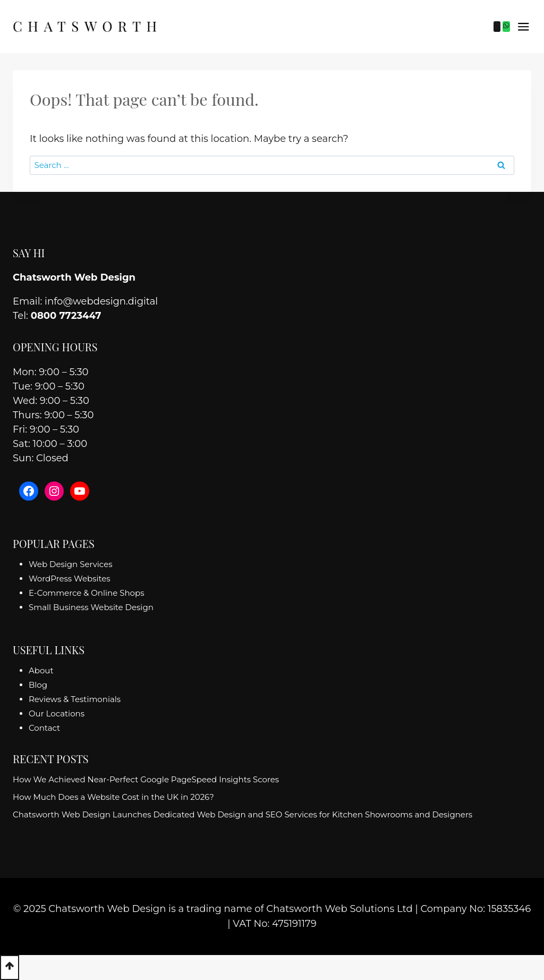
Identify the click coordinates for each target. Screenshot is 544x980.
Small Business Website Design (91, 607)
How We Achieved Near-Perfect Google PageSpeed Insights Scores (146, 779)
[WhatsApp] (506, 27)
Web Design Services (71, 564)
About (41, 670)
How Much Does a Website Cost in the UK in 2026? (113, 797)
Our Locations (57, 713)
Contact (44, 728)
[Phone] (497, 27)
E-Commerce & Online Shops (86, 593)
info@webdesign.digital (101, 301)
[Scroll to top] (10, 968)
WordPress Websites (70, 578)
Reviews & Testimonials (75, 699)
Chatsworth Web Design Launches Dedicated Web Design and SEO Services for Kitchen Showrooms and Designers (243, 814)
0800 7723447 (66, 316)
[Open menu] (523, 27)
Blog (38, 685)
